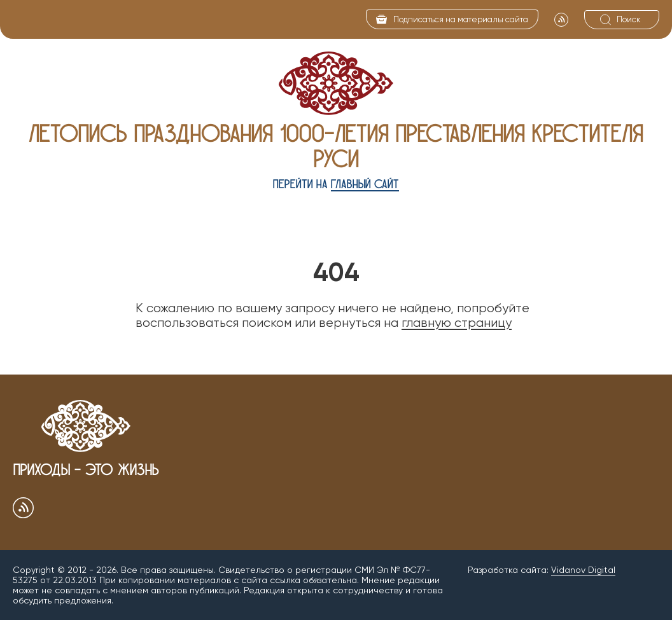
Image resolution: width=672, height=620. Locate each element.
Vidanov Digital (583, 570)
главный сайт (365, 184)
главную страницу (457, 323)
